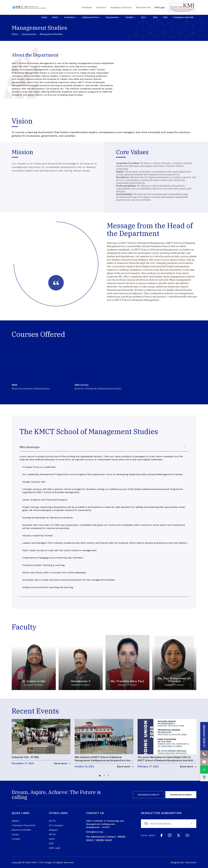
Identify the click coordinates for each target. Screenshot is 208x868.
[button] (44, 17)
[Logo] (29, 7)
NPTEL (53, 834)
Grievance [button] (101, 7)
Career (15, 834)
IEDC (51, 843)
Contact (16, 839)
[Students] (159, 7)
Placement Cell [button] (143, 7)
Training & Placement (23, 825)
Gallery (15, 821)
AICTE (52, 821)
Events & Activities (21, 830)
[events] (41, 742)
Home (15, 34)
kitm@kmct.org (95, 832)
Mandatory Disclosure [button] (121, 7)
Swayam (53, 830)
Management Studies (51, 34)
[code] (182, 7)
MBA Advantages (30, 447)
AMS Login (55, 848)
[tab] (100, 776)
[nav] (68, 17)
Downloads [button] (87, 7)
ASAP (52, 839)
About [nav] (55, 17)
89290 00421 (104, 840)
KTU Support (56, 825)
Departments (29, 34)
